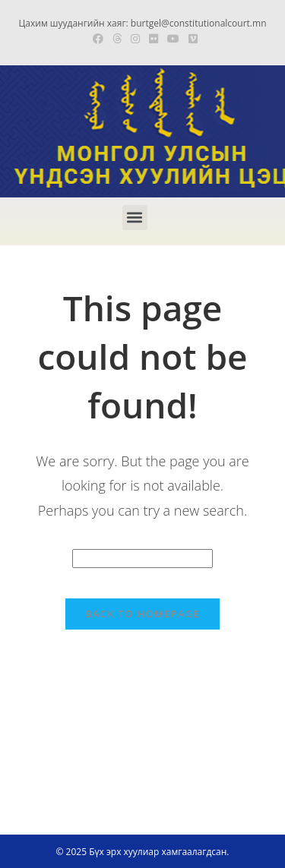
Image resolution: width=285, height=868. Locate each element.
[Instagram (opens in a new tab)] (135, 39)
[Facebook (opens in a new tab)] (98, 39)
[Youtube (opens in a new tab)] (173, 39)
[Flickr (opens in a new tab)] (154, 39)
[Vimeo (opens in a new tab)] (191, 39)
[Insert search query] (142, 559)
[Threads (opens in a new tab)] (117, 39)
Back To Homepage (142, 614)
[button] (135, 218)
